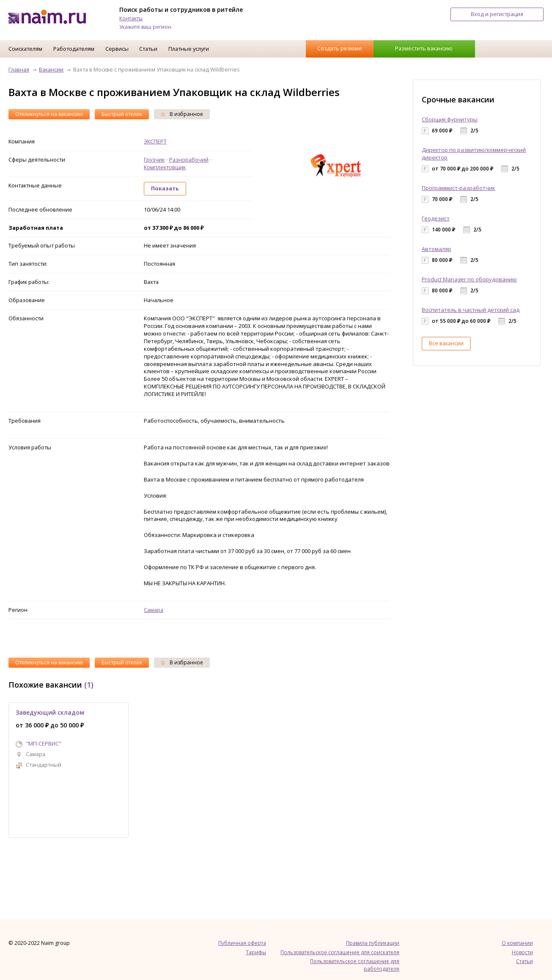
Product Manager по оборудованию (469, 279)
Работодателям (74, 49)
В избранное (182, 114)
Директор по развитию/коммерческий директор (474, 154)
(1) (89, 685)
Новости (522, 952)
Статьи (148, 49)
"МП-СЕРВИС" (44, 743)
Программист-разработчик (458, 188)
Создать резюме (340, 48)
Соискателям (25, 49)
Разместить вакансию (424, 48)
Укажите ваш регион (145, 27)
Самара (154, 610)
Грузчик (154, 160)
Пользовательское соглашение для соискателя (340, 952)
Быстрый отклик (122, 114)
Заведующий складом (50, 712)
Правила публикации (373, 943)
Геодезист (436, 218)
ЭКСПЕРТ (155, 141)
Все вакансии (446, 343)
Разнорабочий (189, 160)
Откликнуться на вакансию (49, 114)
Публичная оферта (242, 943)
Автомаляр (437, 249)
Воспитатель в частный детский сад (471, 310)
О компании (517, 943)
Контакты (131, 18)
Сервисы (117, 49)
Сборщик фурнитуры (450, 119)
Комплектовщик (165, 167)
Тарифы (256, 952)
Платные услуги (189, 49)
